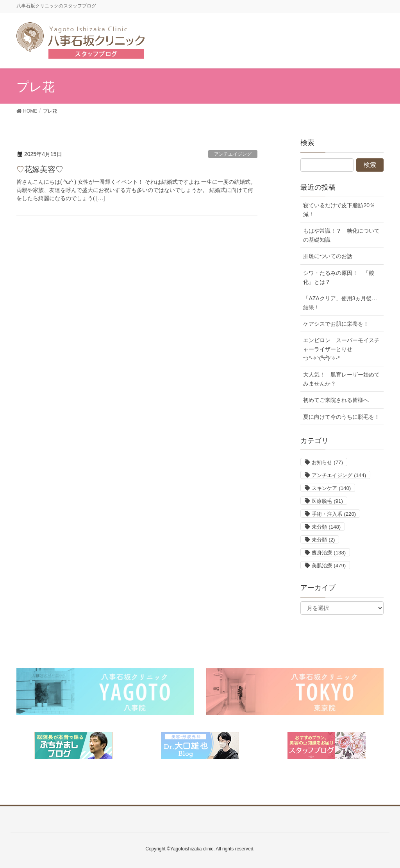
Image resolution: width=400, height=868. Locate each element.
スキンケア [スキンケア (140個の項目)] (331, 488)
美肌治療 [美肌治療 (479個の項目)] (329, 566)
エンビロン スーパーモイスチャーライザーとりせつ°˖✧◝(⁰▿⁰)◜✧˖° (341, 349)
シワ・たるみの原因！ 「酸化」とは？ (339, 277)
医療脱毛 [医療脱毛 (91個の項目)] (327, 501)
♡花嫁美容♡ (40, 169)
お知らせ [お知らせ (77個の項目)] (327, 462)
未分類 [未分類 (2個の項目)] (323, 540)
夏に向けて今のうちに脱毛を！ (341, 417)
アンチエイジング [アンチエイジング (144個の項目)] (339, 475)
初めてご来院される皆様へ (336, 400)
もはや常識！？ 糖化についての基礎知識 (341, 235)
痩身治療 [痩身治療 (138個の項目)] (329, 553)
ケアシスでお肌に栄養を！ (336, 324)
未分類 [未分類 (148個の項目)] (326, 527)
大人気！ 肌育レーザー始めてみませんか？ (341, 379)
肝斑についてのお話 (328, 256)
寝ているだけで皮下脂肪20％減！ (339, 210)
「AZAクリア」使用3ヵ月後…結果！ (340, 303)
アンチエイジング (233, 154)
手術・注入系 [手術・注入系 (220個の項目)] (334, 514)
